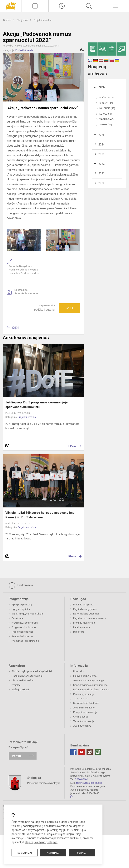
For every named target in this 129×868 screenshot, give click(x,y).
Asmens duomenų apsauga (89, 680)
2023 (102, 154)
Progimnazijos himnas (24, 627)
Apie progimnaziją (22, 605)
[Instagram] (90, 752)
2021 (102, 173)
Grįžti (16, 328)
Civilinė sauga (81, 717)
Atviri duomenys (82, 726)
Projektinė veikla (43, 20)
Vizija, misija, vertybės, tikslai (27, 614)
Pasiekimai (17, 618)
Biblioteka (79, 632)
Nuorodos (79, 671)
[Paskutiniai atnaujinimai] (62, 6)
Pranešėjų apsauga (84, 694)
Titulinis (7, 20)
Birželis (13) (107, 98)
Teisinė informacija (84, 721)
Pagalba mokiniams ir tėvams (89, 618)
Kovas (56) (106, 114)
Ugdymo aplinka (21, 609)
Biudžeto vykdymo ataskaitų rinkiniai (32, 671)
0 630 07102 (81, 779)
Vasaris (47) (107, 119)
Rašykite (16, 756)
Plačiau (73, 446)
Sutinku (82, 853)
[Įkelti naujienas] (35, 6)
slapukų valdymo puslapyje (41, 842)
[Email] (98, 752)
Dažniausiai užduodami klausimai (92, 689)
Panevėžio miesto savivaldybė (44, 783)
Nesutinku (53, 853)
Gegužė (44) (106, 103)
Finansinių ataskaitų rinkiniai (27, 676)
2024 (102, 145)
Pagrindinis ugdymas (85, 609)
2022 (102, 164)
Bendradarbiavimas (22, 636)
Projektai (16, 685)
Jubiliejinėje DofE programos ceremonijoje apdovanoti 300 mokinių (37, 405)
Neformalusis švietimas (86, 614)
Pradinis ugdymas (83, 605)
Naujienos (23, 20)
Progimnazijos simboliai (25, 623)
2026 (102, 87)
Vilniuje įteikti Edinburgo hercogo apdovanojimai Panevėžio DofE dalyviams (40, 515)
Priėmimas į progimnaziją (25, 641)
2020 (102, 183)
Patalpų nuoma (82, 627)
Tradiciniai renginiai (22, 632)
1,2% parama (80, 699)
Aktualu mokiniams (84, 708)
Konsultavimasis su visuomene (90, 685)
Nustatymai (25, 853)
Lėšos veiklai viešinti (23, 680)
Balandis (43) (107, 108)
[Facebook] (73, 752)
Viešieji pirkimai (20, 689)
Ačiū (70, 308)
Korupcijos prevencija (85, 712)
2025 (102, 135)
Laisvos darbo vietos (85, 676)
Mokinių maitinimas (84, 623)
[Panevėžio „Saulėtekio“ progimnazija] (11, 5)
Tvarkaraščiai (21, 585)
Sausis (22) (106, 125)
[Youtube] (82, 752)
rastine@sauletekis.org (89, 783)
